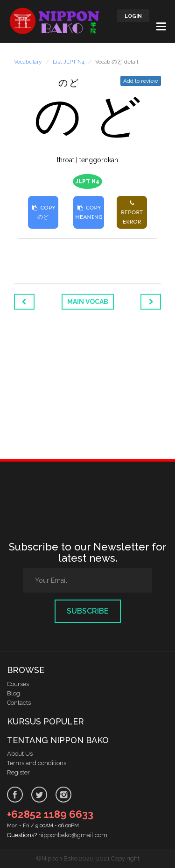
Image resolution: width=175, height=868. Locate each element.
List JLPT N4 (69, 62)
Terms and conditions (37, 763)
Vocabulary (28, 62)
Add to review (141, 81)
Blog (14, 693)
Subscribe (88, 611)
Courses (18, 684)
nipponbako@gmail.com (73, 835)
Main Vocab (88, 302)
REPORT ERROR (132, 212)
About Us (20, 754)
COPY (43, 212)
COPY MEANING (89, 212)
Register (18, 772)
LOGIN (133, 16)
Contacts (19, 703)
